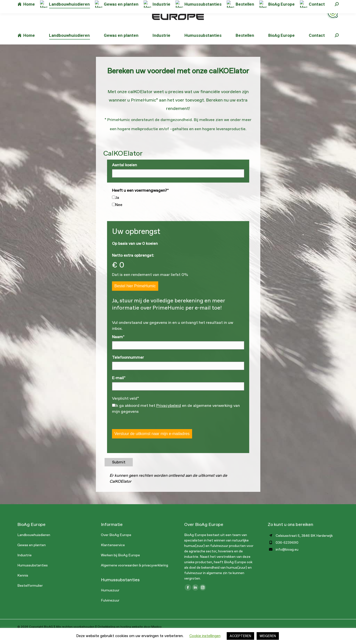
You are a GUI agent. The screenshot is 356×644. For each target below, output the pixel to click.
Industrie (24, 565)
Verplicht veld (125, 408)
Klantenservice (113, 555)
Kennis (23, 585)
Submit (119, 472)
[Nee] (114, 214)
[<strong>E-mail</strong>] (178, 396)
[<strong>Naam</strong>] (178, 355)
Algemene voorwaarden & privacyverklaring (134, 575)
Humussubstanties (33, 575)
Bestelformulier (30, 595)
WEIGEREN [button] (268, 636)
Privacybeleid (169, 415)
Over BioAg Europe (116, 545)
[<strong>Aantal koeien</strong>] (178, 183)
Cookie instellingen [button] (205, 636)
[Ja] (114, 207)
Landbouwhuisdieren (34, 545)
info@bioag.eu (83, 5)
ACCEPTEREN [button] (240, 636)
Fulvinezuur (110, 610)
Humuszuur (110, 600)
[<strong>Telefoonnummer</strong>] (178, 376)
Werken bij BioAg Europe (120, 565)
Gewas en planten (32, 555)
